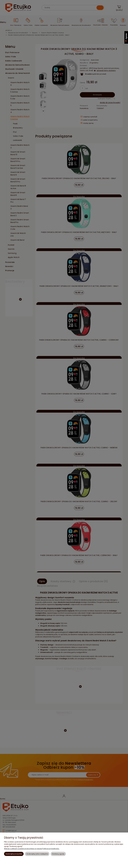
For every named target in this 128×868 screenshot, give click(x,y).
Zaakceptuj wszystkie (14, 854)
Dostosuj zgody (58, 854)
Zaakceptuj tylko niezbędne (37, 854)
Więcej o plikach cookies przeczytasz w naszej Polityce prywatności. (32, 849)
